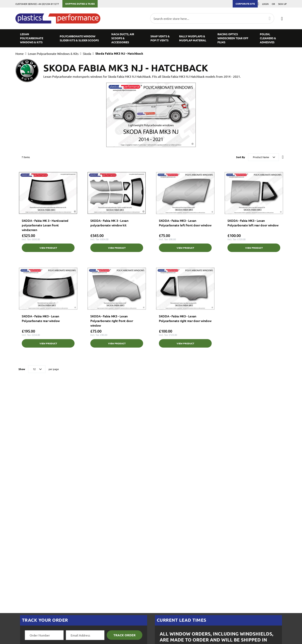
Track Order (125, 635)
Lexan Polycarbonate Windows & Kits (53, 53)
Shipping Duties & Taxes (80, 4)
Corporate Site (245, 4)
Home (20, 53)
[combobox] (212, 18)
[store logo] (60, 18)
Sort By (241, 157)
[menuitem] (35, 38)
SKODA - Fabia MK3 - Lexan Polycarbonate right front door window (112, 321)
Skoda (87, 53)
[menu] (151, 38)
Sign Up (282, 4)
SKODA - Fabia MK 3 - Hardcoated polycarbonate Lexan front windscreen (45, 225)
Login (265, 4)
